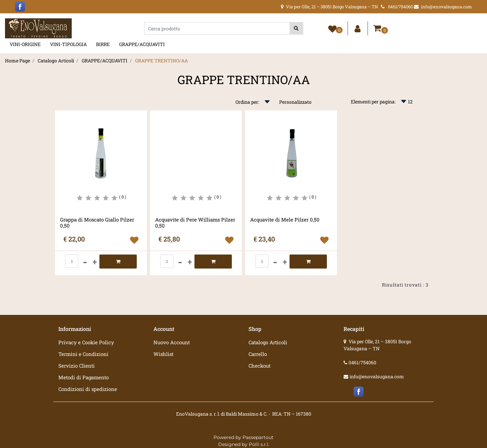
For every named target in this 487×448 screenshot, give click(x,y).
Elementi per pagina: (373, 102)
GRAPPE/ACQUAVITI (142, 44)
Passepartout (258, 437)
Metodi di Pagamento (84, 377)
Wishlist (163, 354)
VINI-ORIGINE (25, 44)
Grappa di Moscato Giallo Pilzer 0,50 (97, 222)
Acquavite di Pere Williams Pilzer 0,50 (195, 222)
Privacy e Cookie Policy (86, 342)
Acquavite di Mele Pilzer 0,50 (285, 220)
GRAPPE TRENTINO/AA (161, 61)
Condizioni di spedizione (88, 389)
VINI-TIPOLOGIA (68, 44)
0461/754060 (362, 362)
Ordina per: (247, 102)
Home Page (18, 61)
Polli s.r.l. (259, 444)
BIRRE (103, 44)
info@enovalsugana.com (377, 376)
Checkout (260, 366)
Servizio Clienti (77, 366)
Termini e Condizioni (83, 354)
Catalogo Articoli (56, 61)
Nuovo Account (172, 342)
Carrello (258, 354)
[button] (296, 28)
